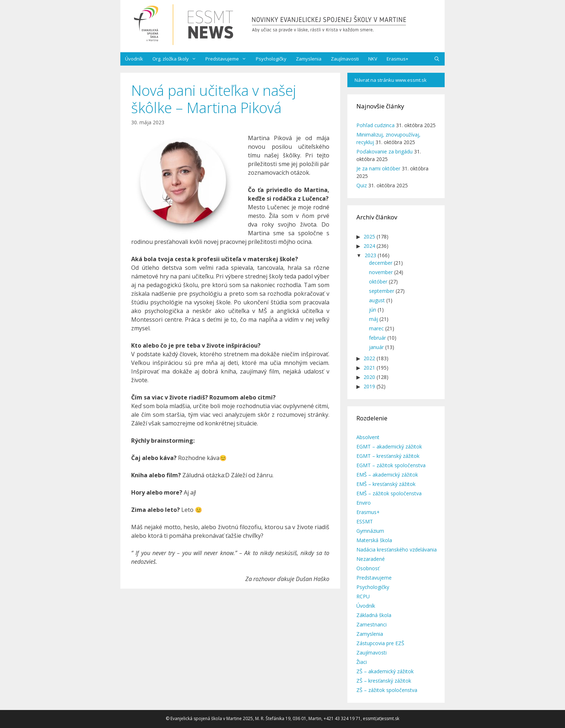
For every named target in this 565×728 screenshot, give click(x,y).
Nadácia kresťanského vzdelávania (397, 550)
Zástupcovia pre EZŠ (380, 643)
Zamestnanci (372, 624)
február (377, 338)
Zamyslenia (309, 59)
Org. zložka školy (177, 59)
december (381, 263)
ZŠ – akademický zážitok (385, 671)
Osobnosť (368, 568)
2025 (369, 236)
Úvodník (134, 59)
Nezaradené (371, 559)
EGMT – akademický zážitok (389, 446)
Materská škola (374, 540)
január (376, 347)
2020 (369, 377)
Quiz (362, 185)
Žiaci (362, 662)
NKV (373, 59)
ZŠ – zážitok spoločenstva (387, 690)
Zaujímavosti (345, 59)
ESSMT (365, 521)
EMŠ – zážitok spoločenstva (389, 493)
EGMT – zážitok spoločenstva (391, 465)
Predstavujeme (228, 59)
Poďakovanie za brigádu (384, 151)
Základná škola (374, 615)
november (381, 272)
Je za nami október (378, 168)
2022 (369, 358)
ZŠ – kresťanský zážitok (384, 681)
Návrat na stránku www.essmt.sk (391, 80)
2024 (369, 246)
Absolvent (368, 437)
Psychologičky (271, 59)
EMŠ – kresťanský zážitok (386, 484)
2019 (369, 386)
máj (373, 319)
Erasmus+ (397, 59)
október (378, 282)
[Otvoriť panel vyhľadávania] (437, 59)
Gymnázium (370, 531)
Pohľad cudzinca (375, 125)
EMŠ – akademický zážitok (387, 475)
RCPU (363, 596)
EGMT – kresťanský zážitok (388, 456)
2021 (369, 368)
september (382, 291)
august (377, 300)
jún (373, 310)
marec (376, 328)
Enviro (364, 503)
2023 (370, 255)
